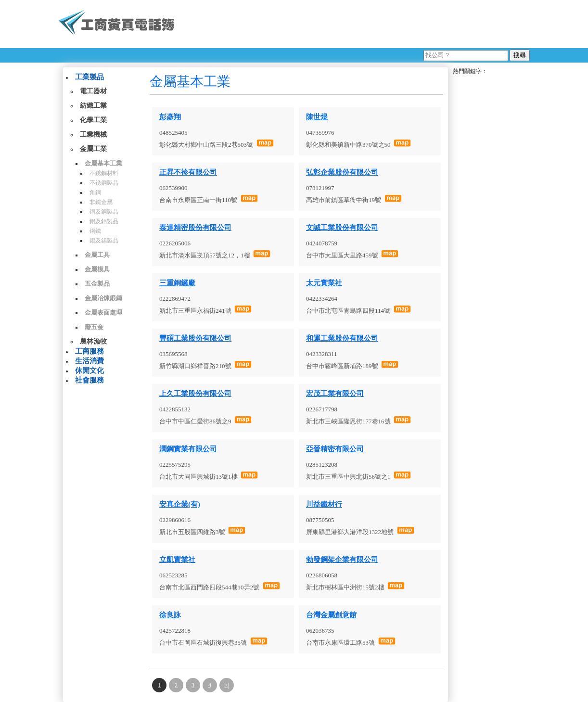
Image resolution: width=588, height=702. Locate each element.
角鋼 (95, 192)
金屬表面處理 (103, 313)
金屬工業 (93, 149)
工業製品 (89, 77)
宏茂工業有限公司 (335, 394)
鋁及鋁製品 (104, 221)
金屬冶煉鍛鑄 (103, 298)
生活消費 (89, 361)
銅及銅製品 (104, 212)
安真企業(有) (180, 504)
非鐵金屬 (101, 202)
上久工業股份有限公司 (195, 394)
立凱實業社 (177, 560)
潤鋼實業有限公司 (188, 449)
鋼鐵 (95, 231)
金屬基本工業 (103, 163)
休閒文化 (89, 370)
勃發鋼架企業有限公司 (342, 560)
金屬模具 (97, 269)
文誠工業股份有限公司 (342, 228)
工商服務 (89, 351)
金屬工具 (97, 255)
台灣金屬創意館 (331, 615)
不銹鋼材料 (104, 173)
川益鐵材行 (324, 504)
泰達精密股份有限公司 (195, 228)
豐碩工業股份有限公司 (195, 338)
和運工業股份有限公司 (342, 338)
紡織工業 (93, 106)
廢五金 (94, 327)
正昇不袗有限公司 (188, 172)
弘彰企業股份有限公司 (342, 172)
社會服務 (89, 380)
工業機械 (93, 134)
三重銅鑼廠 (177, 283)
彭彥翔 (170, 117)
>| (226, 685)
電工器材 (93, 91)
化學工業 (93, 120)
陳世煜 (317, 117)
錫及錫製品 (104, 241)
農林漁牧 (93, 341)
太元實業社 (324, 283)
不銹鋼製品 (104, 183)
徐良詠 (170, 615)
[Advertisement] (356, 24)
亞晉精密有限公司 (335, 449)
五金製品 (97, 284)
